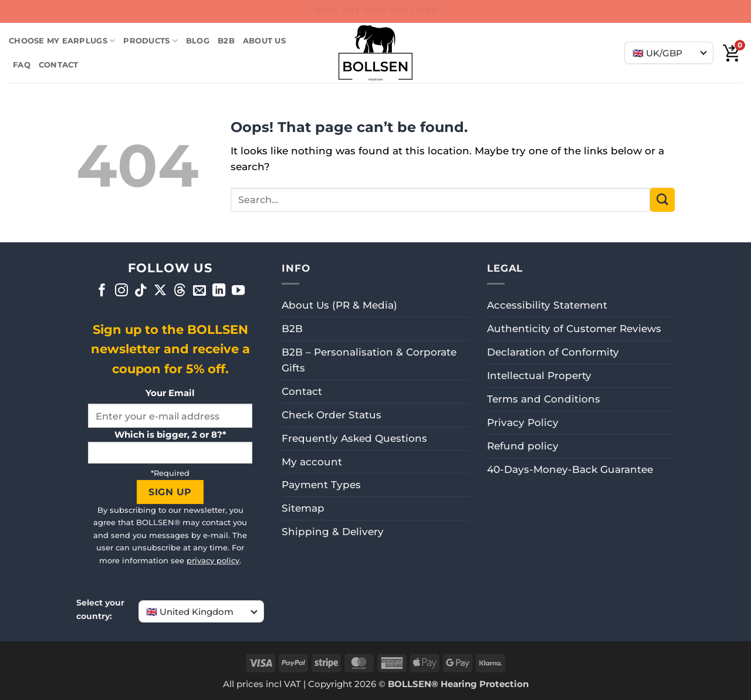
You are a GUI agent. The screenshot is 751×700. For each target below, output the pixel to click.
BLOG (198, 40)
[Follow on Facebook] (102, 291)
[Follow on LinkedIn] (219, 291)
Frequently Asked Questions (354, 438)
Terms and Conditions (544, 399)
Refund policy (523, 446)
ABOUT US (264, 40)
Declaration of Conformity (553, 352)
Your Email (170, 393)
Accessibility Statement (547, 305)
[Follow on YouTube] (238, 291)
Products (150, 41)
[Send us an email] (199, 291)
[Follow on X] (160, 291)
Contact (59, 65)
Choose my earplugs (62, 41)
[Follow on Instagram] (121, 291)
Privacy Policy (523, 422)
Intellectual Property (539, 376)
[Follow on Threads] (180, 291)
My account (312, 462)
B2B (226, 40)
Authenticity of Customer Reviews (574, 329)
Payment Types (321, 485)
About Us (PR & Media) (339, 305)
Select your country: (100, 609)
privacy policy (213, 560)
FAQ (22, 65)
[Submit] (662, 200)
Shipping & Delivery (333, 532)
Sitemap (303, 508)
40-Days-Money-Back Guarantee (570, 469)
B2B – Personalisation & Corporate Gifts (369, 360)
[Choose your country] (669, 53)
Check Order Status (331, 415)
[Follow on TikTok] (141, 291)
